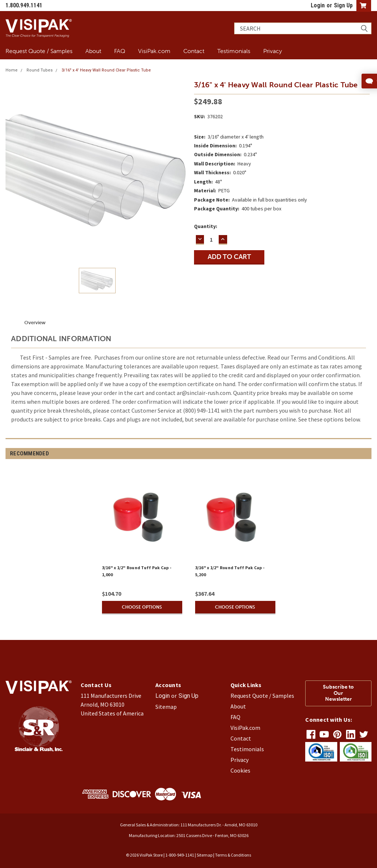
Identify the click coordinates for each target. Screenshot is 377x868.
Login (318, 5)
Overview (35, 323)
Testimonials (234, 51)
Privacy (273, 51)
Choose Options (142, 607)
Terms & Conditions (233, 855)
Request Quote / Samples (39, 51)
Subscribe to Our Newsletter (338, 693)
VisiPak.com (154, 51)
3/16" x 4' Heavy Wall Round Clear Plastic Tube (106, 70)
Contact (194, 51)
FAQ (120, 51)
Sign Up (343, 5)
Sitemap (166, 707)
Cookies (240, 770)
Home (12, 70)
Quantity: (206, 226)
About (93, 51)
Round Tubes (40, 70)
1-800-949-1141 (180, 855)
